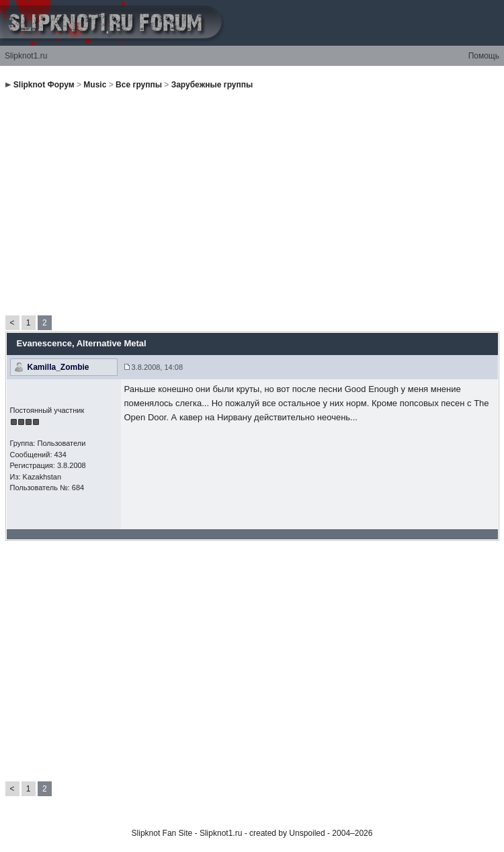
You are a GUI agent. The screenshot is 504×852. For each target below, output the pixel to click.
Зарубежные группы (212, 85)
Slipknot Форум (44, 85)
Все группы (139, 85)
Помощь (484, 56)
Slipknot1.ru (26, 56)
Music (95, 85)
